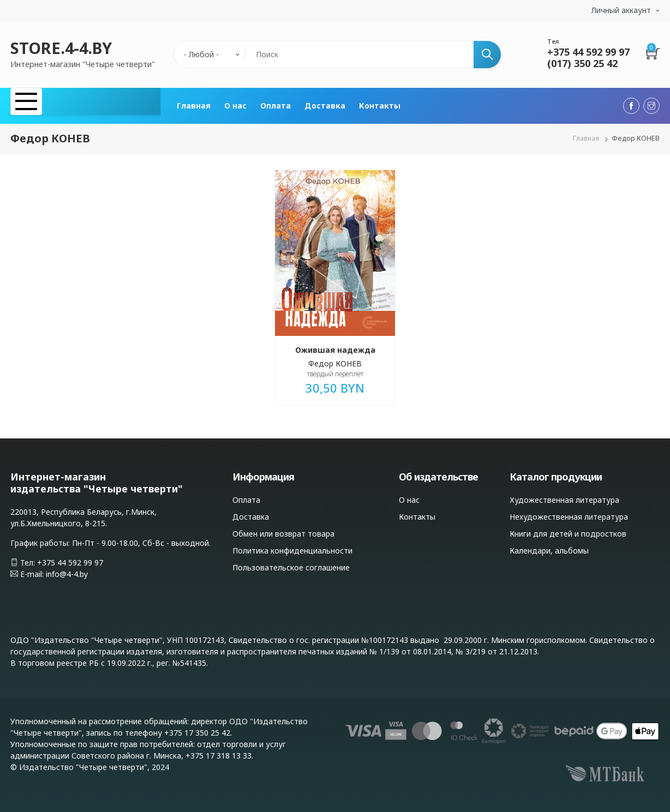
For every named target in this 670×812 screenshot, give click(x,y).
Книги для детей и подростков (568, 529)
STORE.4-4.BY (61, 48)
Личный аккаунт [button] (621, 10)
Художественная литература (564, 495)
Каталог (42, 103)
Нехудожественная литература (569, 512)
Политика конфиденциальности (292, 546)
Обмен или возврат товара (283, 529)
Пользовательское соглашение (291, 563)
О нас (235, 103)
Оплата (276, 103)
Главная (194, 103)
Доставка (325, 103)
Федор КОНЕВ (335, 359)
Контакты (380, 103)
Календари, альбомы (549, 546)
